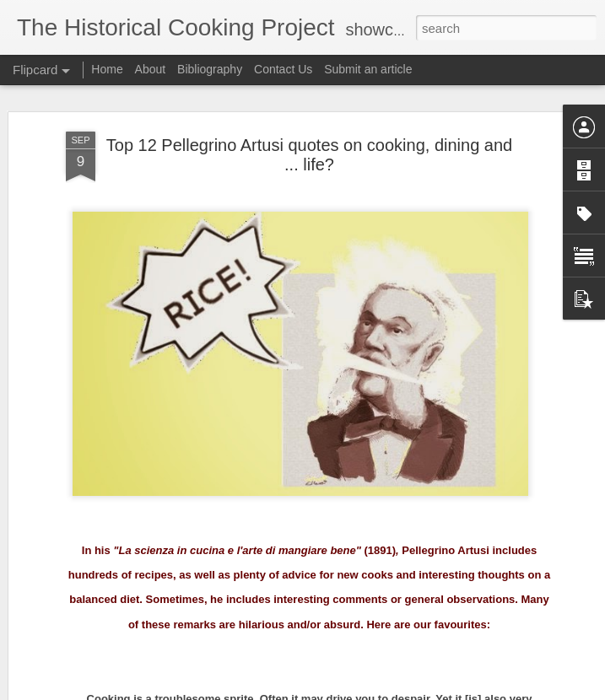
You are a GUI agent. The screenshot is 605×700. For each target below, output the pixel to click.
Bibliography (210, 69)
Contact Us (285, 69)
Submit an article (368, 69)
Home (107, 69)
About (151, 69)
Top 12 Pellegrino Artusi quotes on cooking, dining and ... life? (309, 155)
